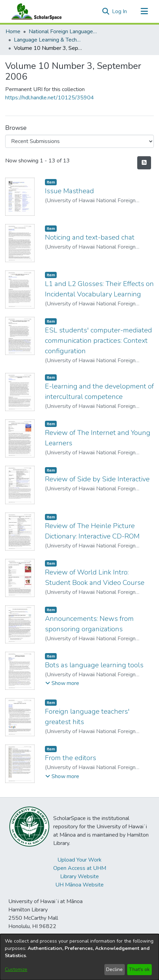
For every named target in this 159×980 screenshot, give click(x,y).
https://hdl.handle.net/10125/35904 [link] (50, 98)
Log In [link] (120, 11)
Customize (16, 969)
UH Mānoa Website (79, 885)
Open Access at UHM (80, 868)
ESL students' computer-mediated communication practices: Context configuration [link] (99, 341)
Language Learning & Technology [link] (48, 40)
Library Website (79, 876)
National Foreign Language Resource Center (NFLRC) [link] (63, 32)
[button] (106, 11)
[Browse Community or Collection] (79, 141)
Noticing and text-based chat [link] (90, 237)
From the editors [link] (71, 758)
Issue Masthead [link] (69, 191)
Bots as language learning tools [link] (94, 665)
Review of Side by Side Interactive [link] (97, 479)
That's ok (139, 969)
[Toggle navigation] (144, 11)
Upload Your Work (79, 860)
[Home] (35, 11)
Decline (114, 969)
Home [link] (13, 32)
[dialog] (79, 957)
